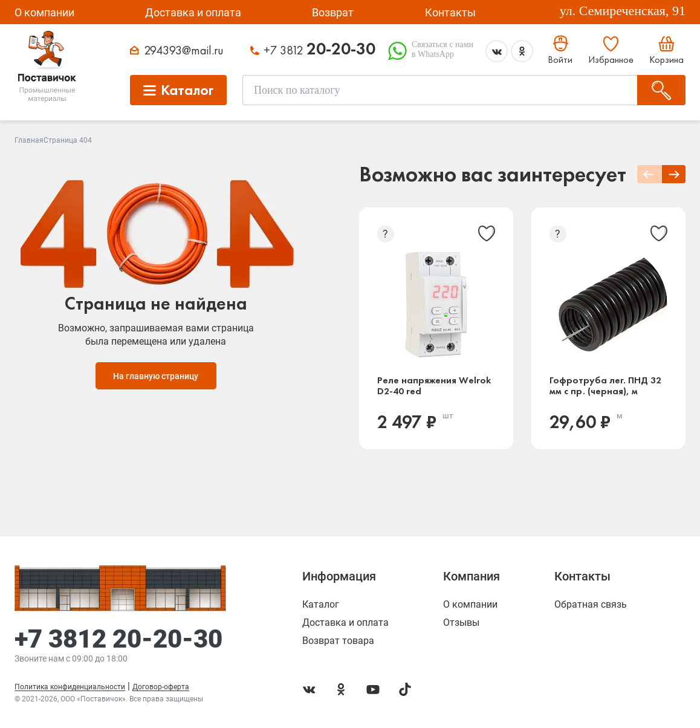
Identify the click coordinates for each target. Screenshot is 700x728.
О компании (44, 12)
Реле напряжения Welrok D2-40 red (434, 386)
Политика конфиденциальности (70, 687)
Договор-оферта (161, 687)
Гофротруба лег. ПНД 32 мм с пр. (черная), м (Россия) (605, 386)
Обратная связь (591, 605)
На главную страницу (156, 376)
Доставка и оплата (193, 12)
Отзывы (461, 623)
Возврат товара (338, 641)
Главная (29, 140)
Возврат (333, 12)
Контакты (450, 12)
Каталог (321, 605)
